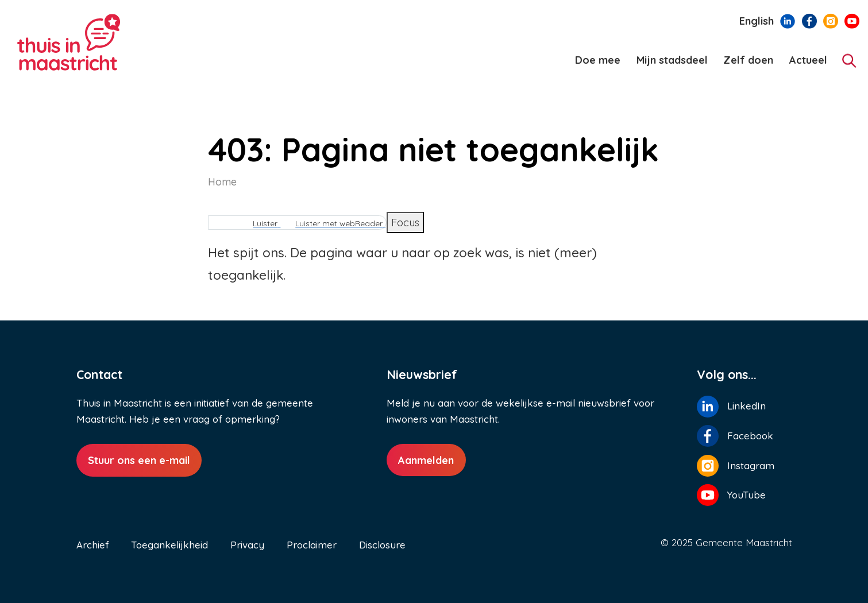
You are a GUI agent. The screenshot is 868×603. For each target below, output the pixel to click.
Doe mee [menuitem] (598, 60)
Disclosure (382, 545)
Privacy (247, 545)
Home (222, 182)
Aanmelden (426, 460)
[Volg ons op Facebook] (809, 20)
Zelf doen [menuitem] (748, 60)
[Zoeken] (849, 61)
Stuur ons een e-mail (139, 460)
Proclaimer (312, 545)
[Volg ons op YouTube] (852, 20)
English (757, 21)
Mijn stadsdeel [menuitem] (672, 60)
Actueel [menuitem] (808, 60)
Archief (93, 545)
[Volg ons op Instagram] (831, 20)
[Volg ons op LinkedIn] (788, 20)
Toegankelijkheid (169, 545)
